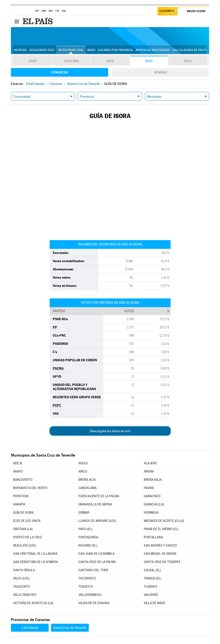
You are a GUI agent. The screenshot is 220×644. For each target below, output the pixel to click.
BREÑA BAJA (153, 480)
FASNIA (149, 488)
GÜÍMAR (84, 513)
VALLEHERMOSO (90, 595)
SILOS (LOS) (21, 578)
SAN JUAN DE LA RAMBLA (96, 554)
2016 (110, 61)
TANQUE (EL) (153, 578)
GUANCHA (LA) (154, 504)
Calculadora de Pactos (191, 50)
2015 (149, 61)
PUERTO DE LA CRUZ (27, 537)
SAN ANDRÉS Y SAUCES (160, 545)
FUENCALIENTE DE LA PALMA (99, 496)
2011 (188, 61)
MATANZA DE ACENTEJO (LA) (164, 521)
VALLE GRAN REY (25, 595)
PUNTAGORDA (88, 537)
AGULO (83, 463)
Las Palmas (30, 628)
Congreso (60, 72)
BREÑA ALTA (87, 480)
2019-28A (71, 61)
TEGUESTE (86, 587)
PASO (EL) (85, 529)
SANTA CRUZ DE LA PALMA (97, 562)
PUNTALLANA (153, 537)
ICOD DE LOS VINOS (27, 521)
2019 (32, 61)
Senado (160, 72)
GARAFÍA (19, 504)
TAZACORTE (22, 587)
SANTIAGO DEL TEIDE (93, 570)
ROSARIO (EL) (88, 545)
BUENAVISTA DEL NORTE (30, 488)
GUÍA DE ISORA (23, 513)
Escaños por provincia (115, 50)
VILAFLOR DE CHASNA (94, 603)
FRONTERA (21, 496)
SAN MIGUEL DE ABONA (160, 554)
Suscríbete (167, 11)
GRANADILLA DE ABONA (95, 504)
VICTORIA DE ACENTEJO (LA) (33, 603)
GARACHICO (152, 496)
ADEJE (18, 463)
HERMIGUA (151, 513)
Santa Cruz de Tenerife (70, 628)
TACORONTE (87, 578)
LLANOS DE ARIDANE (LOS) (97, 521)
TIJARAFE (151, 587)
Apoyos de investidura (153, 50)
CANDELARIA (87, 488)
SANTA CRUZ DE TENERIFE (162, 562)
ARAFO (18, 471)
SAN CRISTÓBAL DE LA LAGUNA (35, 554)
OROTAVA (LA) (23, 529)
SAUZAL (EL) (152, 570)
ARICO (83, 471)
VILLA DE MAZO (155, 603)
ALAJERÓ (150, 463)
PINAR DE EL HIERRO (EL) (161, 529)
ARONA (149, 471)
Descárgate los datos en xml (110, 431)
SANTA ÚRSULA (24, 570)
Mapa (91, 50)
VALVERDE (151, 595)
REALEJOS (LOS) (25, 545)
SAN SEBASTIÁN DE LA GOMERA (35, 562)
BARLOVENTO (23, 480)
